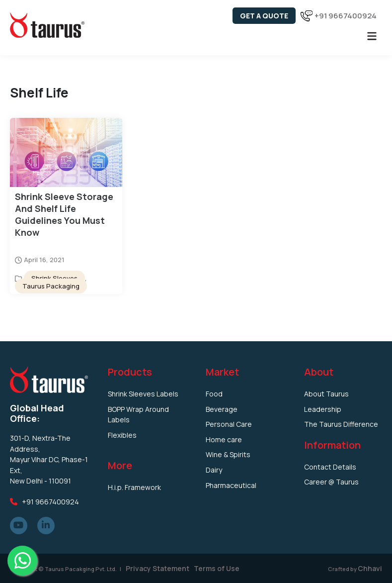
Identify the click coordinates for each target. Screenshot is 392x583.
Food (214, 394)
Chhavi (370, 568)
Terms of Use (217, 568)
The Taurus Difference (341, 424)
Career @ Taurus (331, 482)
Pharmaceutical (231, 485)
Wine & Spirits (228, 454)
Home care (224, 439)
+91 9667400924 (346, 16)
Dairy (214, 470)
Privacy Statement (157, 568)
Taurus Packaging (51, 286)
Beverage (222, 409)
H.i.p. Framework (134, 487)
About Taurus (326, 394)
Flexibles (122, 435)
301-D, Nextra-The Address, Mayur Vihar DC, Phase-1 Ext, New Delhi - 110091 (49, 459)
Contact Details (330, 467)
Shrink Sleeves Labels (143, 394)
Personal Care (229, 424)
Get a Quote (264, 16)
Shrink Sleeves (54, 278)
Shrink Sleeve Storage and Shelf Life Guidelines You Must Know (64, 214)
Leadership (323, 409)
